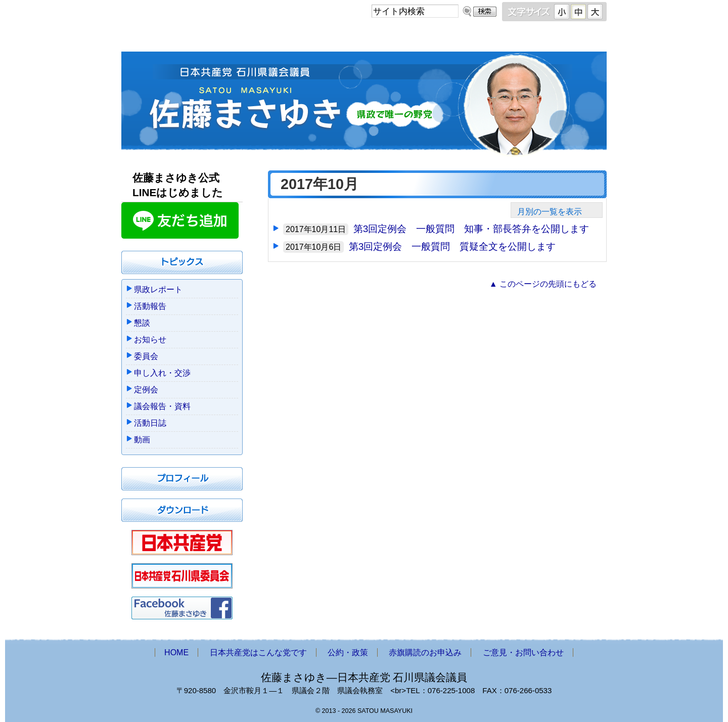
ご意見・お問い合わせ (558, 39)
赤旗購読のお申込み (461, 39)
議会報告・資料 (162, 406)
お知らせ (150, 340)
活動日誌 (150, 423)
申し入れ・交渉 (162, 373)
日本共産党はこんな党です (264, 39)
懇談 (142, 323)
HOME (162, 39)
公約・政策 (369, 39)
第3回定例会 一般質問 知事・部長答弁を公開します (471, 229)
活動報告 (150, 306)
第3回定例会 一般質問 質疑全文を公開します (452, 246)
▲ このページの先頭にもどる (543, 284)
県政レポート (158, 289)
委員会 (146, 356)
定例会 (146, 390)
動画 (142, 440)
